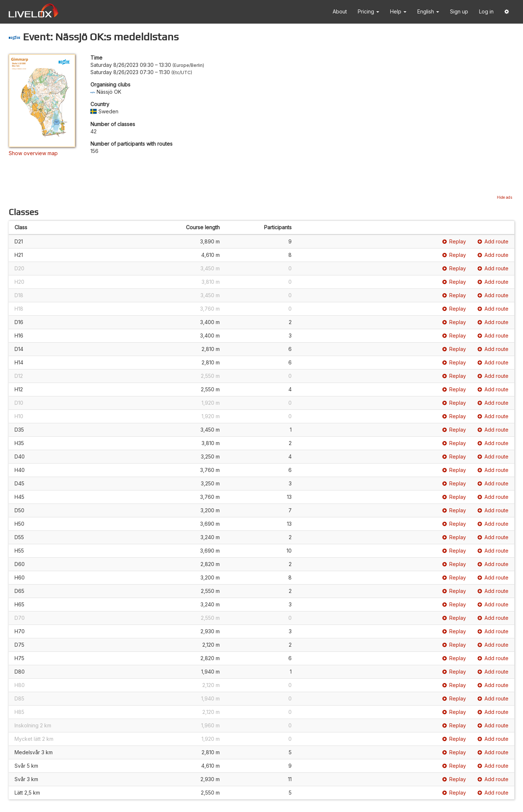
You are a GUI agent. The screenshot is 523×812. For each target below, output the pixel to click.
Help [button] (398, 11)
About (340, 11)
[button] (507, 12)
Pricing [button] (368, 11)
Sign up (459, 11)
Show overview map (33, 153)
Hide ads (504, 197)
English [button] (428, 11)
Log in (486, 11)
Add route (493, 241)
